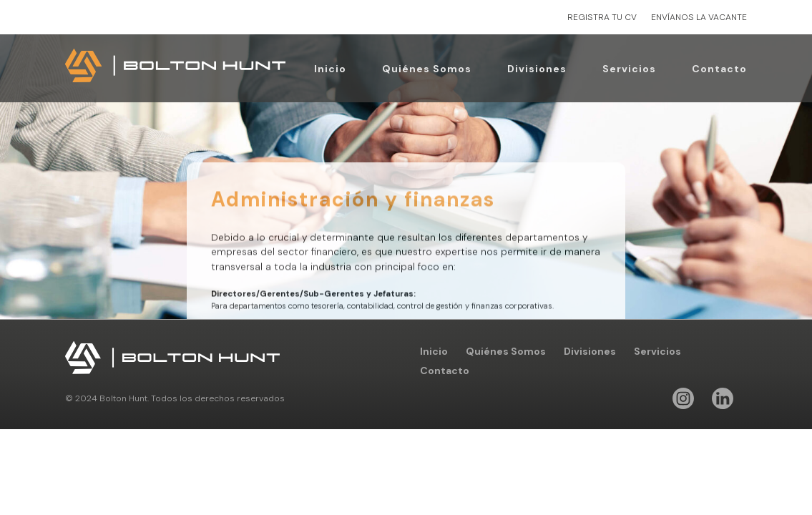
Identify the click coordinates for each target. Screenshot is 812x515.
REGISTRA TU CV (602, 17)
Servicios (629, 69)
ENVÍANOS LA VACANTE (699, 17)
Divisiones (537, 69)
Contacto (719, 69)
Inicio (330, 69)
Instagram (683, 398)
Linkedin (723, 398)
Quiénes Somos (427, 69)
